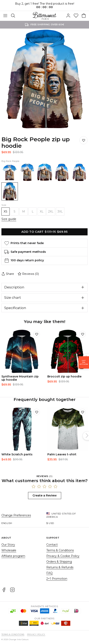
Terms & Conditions (60, 550)
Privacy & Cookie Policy (63, 556)
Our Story (8, 545)
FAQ (49, 573)
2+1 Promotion (57, 579)
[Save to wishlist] (84, 140)
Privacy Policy (36, 634)
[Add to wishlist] (37, 334)
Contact (52, 545)
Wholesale (9, 550)
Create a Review (45, 495)
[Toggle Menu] (5, 16)
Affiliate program (13, 556)
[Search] (13, 16)
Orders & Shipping (59, 562)
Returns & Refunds (60, 567)
